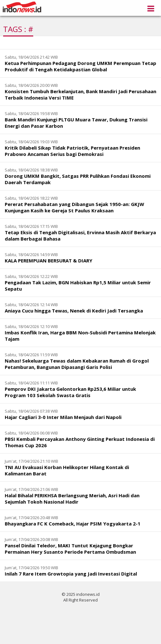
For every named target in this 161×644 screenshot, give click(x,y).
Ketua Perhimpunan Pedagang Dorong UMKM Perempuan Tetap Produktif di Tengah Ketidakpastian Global (80, 66)
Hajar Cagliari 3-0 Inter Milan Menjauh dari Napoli (63, 417)
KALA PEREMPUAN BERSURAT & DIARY (49, 261)
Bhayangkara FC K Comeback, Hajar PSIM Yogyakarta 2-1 (73, 524)
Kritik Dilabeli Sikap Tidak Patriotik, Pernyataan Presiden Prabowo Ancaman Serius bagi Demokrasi (72, 151)
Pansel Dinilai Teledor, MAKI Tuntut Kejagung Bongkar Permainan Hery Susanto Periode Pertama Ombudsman (70, 549)
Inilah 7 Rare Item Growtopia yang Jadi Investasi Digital (71, 574)
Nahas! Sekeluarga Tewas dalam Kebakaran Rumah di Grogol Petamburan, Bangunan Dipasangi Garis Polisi (77, 364)
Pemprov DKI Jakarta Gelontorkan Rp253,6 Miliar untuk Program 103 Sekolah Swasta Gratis (70, 392)
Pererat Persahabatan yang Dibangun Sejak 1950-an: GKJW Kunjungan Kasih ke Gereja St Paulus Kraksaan (74, 207)
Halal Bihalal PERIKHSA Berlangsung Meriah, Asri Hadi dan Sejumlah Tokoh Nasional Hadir (72, 499)
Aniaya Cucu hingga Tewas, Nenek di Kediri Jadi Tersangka (74, 311)
